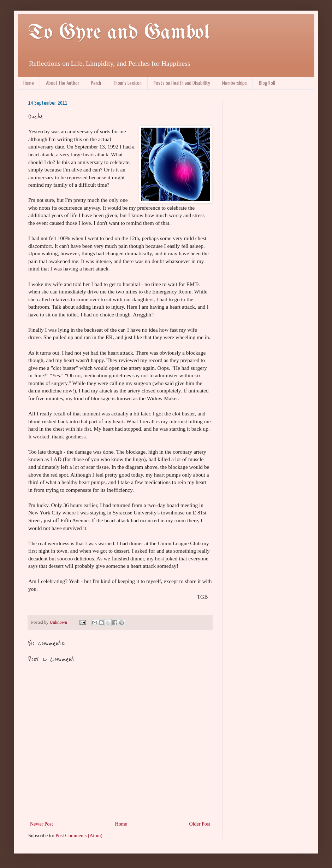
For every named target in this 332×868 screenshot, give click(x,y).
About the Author (63, 83)
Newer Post (41, 824)
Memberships (235, 83)
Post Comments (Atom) (79, 836)
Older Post (200, 824)
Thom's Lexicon (127, 83)
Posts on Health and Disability (182, 83)
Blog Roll (267, 83)
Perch (96, 83)
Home (29, 83)
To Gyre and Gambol (119, 33)
